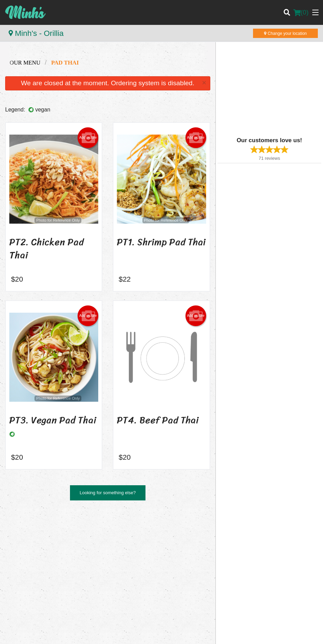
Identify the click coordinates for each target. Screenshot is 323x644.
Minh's (15, 529)
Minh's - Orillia (36, 33)
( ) (301, 12)
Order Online (260, 538)
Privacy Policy (136, 633)
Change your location (285, 33)
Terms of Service (173, 633)
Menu (172, 538)
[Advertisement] (261, 92)
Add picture (88, 138)
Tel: (188, 581)
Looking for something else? (108, 493)
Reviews (256, 547)
